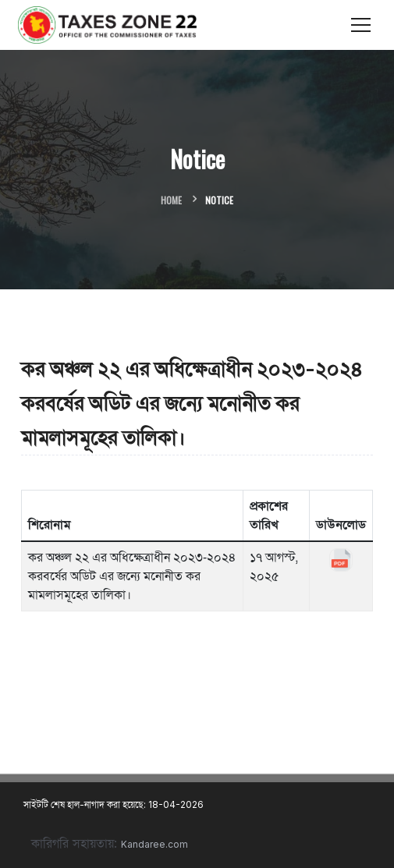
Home (171, 200)
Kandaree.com (154, 844)
